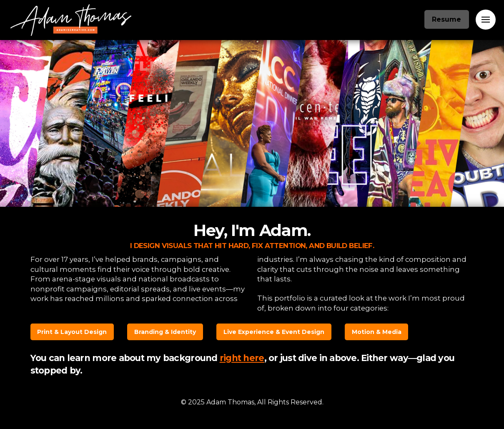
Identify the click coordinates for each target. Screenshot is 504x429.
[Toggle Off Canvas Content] (486, 20)
